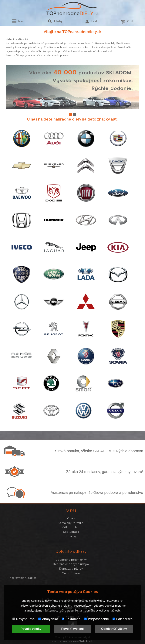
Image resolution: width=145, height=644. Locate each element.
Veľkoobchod (71, 527)
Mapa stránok (71, 573)
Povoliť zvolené (73, 629)
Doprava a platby (71, 569)
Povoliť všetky (31, 629)
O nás (71, 518)
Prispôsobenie (96, 619)
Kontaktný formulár (71, 523)
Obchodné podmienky (71, 560)
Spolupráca (71, 532)
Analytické (48, 619)
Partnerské (123, 619)
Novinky (71, 536)
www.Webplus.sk (83, 641)
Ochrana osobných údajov (71, 564)
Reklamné (71, 619)
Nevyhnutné (24, 619)
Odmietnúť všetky (114, 629)
